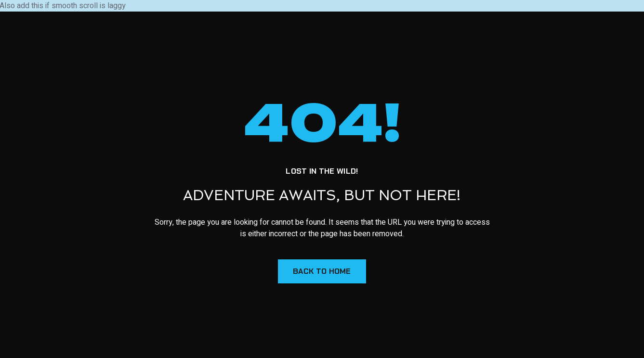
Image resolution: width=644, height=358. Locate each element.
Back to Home (322, 271)
